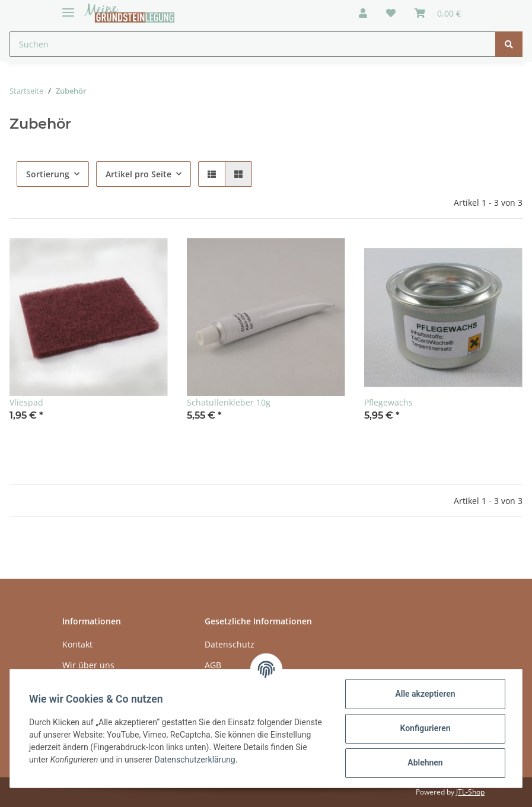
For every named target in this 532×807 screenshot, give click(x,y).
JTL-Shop (470, 792)
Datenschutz (230, 644)
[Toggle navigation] (68, 7)
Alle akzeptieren (425, 694)
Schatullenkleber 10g (229, 402)
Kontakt (77, 644)
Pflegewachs (388, 402)
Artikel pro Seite (138, 174)
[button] (363, 13)
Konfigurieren (425, 728)
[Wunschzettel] (391, 13)
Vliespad (26, 402)
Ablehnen (425, 763)
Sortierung (48, 174)
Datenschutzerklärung (195, 760)
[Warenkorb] (438, 13)
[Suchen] (253, 44)
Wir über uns (88, 665)
